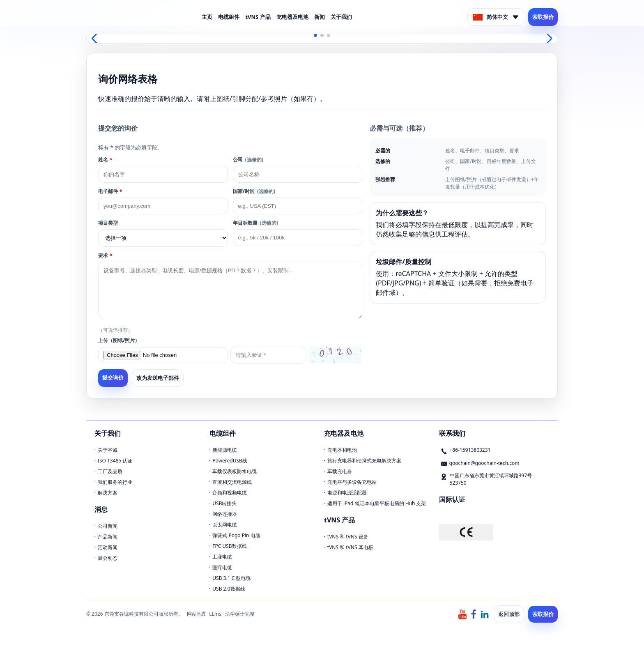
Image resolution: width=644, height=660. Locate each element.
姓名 (105, 160)
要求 (105, 255)
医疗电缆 (222, 567)
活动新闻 (108, 547)
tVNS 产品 (258, 17)
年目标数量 (255, 223)
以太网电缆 (225, 525)
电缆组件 (229, 17)
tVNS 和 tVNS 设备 (348, 537)
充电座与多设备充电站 (352, 482)
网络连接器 (225, 514)
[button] (315, 35)
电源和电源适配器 (347, 493)
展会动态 (108, 558)
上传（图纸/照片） (119, 340)
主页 (207, 17)
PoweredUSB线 (230, 461)
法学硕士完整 (240, 614)
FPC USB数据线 (229, 546)
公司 (248, 160)
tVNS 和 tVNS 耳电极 (350, 547)
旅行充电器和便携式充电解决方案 (364, 461)
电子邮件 (110, 191)
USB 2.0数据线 (229, 589)
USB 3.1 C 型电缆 (231, 578)
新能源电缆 (225, 450)
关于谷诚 (108, 450)
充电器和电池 (342, 450)
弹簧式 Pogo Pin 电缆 (236, 535)
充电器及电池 (292, 17)
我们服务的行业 (115, 482)
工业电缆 (222, 557)
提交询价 (113, 378)
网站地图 (197, 614)
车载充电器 (340, 471)
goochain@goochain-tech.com (484, 463)
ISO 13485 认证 (115, 461)
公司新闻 (108, 526)
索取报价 (543, 17)
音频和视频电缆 (230, 493)
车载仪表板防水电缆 (235, 471)
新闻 (320, 17)
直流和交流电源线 (232, 482)
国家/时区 (254, 191)
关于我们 (341, 17)
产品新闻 (108, 537)
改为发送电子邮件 (158, 378)
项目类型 (108, 223)
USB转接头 (224, 503)
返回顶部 (509, 614)
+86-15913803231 (470, 450)
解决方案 (108, 493)
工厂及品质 (110, 471)
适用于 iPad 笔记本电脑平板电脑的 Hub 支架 (377, 503)
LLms (215, 614)
